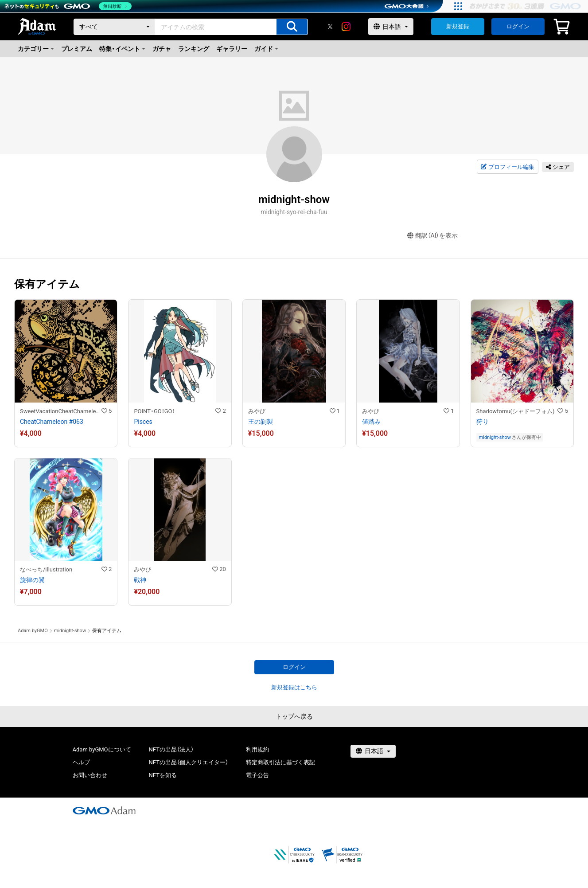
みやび (257, 411)
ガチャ (162, 49)
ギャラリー (232, 49)
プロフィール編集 (507, 167)
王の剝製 (261, 422)
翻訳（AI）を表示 (433, 236)
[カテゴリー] (114, 27)
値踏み (371, 422)
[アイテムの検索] (292, 27)
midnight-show (495, 437)
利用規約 (257, 749)
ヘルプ (81, 762)
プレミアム (77, 49)
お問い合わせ (90, 775)
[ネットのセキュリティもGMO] (68, 6)
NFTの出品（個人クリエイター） (189, 762)
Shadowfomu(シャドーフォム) (516, 411)
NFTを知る (163, 775)
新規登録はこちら (294, 687)
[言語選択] (391, 27)
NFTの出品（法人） (171, 749)
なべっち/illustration (46, 569)
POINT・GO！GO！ (154, 411)
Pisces (143, 422)
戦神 (140, 580)
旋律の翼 (32, 580)
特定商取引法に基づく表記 (280, 762)
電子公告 (257, 775)
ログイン (518, 26)
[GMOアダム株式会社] (104, 810)
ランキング (194, 49)
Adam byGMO (33, 631)
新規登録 (458, 26)
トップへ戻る (294, 716)
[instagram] (346, 27)
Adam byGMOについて (102, 749)
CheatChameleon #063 (52, 422)
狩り (483, 422)
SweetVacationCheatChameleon (61, 411)
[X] (330, 27)
